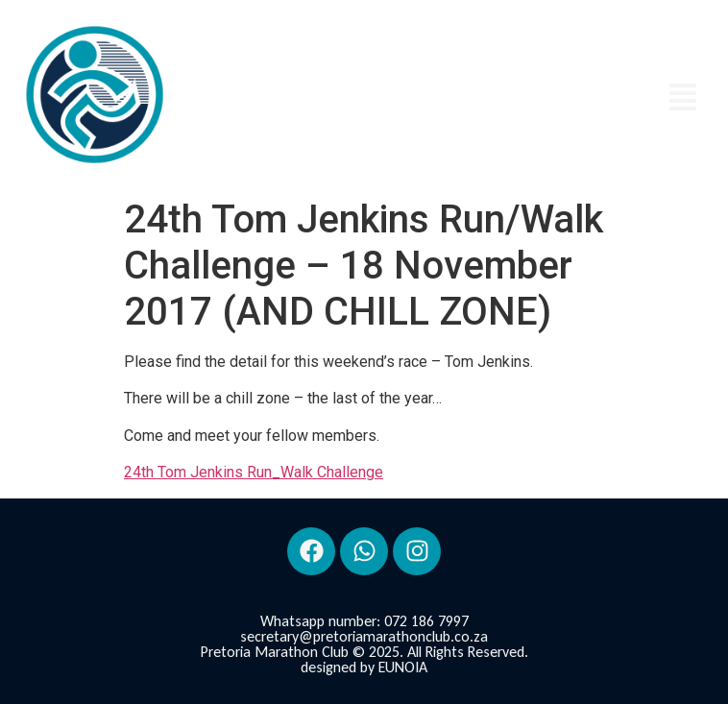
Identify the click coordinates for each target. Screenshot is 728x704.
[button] (683, 98)
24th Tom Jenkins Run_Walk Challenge (254, 472)
